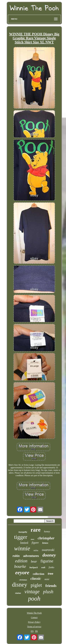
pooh (34, 599)
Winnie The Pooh (34, 613)
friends (51, 586)
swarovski (48, 550)
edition (21, 561)
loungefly (23, 532)
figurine (47, 561)
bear (34, 561)
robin (16, 556)
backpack (34, 567)
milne (36, 550)
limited (24, 543)
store (33, 539)
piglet (36, 585)
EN (32, 631)
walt (43, 567)
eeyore (22, 572)
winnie (22, 548)
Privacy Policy (34, 622)
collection (38, 574)
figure (35, 543)
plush (48, 592)
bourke (20, 566)
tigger (21, 537)
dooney (49, 555)
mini (47, 579)
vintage (32, 592)
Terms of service (34, 627)
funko (51, 567)
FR (37, 631)
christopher (46, 538)
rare (36, 530)
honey (47, 532)
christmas (23, 580)
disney (20, 585)
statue (18, 593)
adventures (31, 556)
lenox (45, 543)
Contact (34, 617)
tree (50, 574)
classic (36, 578)
